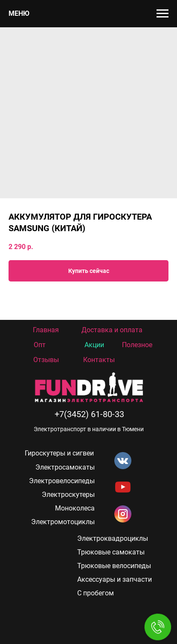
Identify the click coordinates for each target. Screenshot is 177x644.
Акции (94, 345)
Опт (40, 345)
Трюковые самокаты (111, 552)
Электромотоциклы (63, 522)
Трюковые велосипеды (114, 566)
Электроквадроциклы (113, 538)
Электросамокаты (65, 467)
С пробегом (96, 593)
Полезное (137, 345)
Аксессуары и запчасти (115, 579)
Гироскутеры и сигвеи (59, 453)
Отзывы (46, 360)
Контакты (99, 360)
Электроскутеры (68, 495)
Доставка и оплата (112, 330)
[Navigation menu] (162, 14)
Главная (46, 330)
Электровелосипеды (62, 481)
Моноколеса (75, 508)
